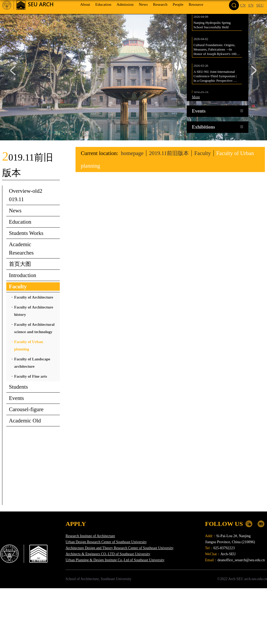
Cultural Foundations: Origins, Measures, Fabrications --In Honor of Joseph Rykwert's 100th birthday (217, 52)
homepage (132, 153)
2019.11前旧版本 (169, 153)
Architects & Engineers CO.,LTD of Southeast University (108, 554)
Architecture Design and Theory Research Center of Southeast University (120, 548)
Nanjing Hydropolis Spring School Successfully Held (213, 27)
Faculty (203, 153)
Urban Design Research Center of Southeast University (106, 542)
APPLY (76, 524)
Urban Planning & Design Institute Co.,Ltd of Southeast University (115, 560)
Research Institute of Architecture (90, 536)
